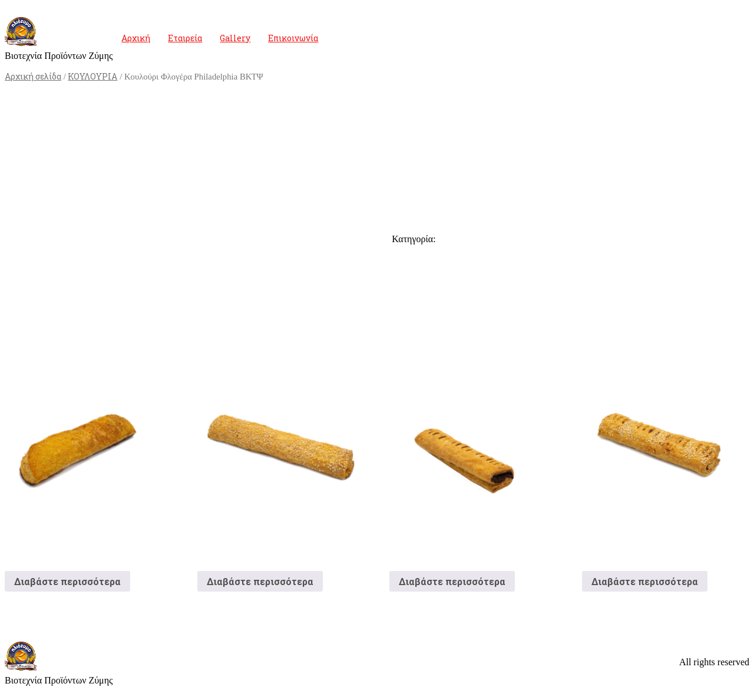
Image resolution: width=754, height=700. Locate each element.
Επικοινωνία (293, 38)
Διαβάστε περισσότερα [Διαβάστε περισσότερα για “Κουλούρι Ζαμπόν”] (645, 581)
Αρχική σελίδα (33, 76)
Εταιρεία (185, 38)
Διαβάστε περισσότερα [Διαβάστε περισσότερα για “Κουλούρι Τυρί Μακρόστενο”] (260, 581)
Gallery (235, 38)
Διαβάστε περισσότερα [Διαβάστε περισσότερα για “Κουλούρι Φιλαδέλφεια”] (67, 581)
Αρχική (136, 38)
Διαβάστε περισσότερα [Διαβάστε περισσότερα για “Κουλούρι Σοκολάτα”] (452, 581)
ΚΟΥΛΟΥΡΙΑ (92, 76)
